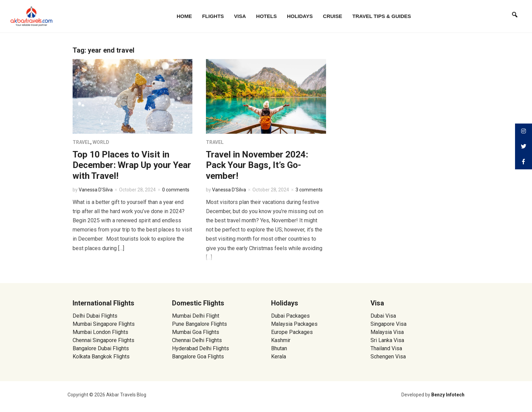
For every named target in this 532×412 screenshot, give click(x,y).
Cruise (333, 16)
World (101, 142)
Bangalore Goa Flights (198, 357)
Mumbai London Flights (100, 332)
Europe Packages (292, 332)
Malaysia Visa (387, 332)
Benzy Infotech (448, 395)
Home (184, 16)
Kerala (279, 357)
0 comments (176, 190)
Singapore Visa (388, 324)
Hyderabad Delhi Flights (201, 348)
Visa (240, 16)
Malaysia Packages (294, 324)
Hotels (267, 16)
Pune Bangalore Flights (199, 324)
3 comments (309, 190)
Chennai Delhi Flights (197, 340)
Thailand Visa (386, 348)
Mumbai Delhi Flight (196, 316)
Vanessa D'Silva (96, 190)
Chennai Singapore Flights (103, 340)
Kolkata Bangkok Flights (101, 357)
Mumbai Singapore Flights (104, 324)
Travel (81, 142)
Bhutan (279, 348)
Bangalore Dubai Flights (101, 348)
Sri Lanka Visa (388, 340)
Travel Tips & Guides (382, 16)
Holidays (300, 16)
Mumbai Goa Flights (196, 332)
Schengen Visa (388, 357)
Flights (213, 16)
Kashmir (281, 340)
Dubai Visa (383, 316)
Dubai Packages (290, 316)
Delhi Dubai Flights (95, 316)
